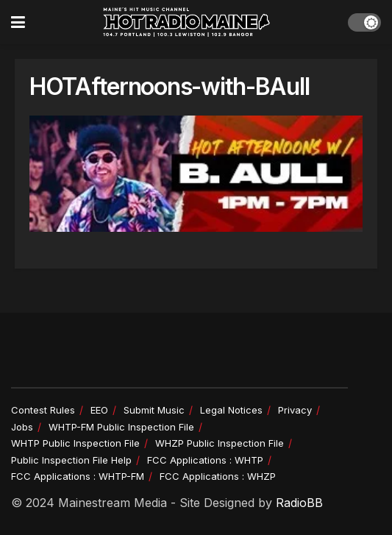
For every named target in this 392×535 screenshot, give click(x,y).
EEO (99, 410)
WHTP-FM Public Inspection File (121, 427)
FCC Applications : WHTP (205, 460)
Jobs (22, 427)
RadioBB (299, 503)
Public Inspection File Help (71, 460)
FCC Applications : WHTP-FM (78, 476)
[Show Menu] (18, 22)
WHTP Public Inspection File (75, 443)
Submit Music (154, 410)
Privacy (295, 410)
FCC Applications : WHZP (218, 476)
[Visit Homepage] (187, 22)
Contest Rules (43, 410)
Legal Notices (231, 410)
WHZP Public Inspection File (220, 443)
